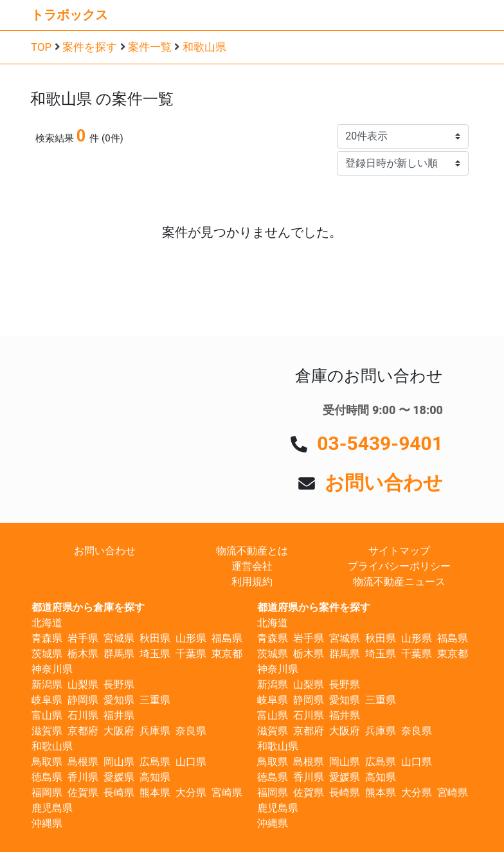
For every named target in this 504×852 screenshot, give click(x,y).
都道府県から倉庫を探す (88, 607)
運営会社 (252, 566)
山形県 (191, 638)
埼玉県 (155, 654)
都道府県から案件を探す (314, 607)
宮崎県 (227, 793)
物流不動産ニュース (399, 582)
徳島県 (47, 777)
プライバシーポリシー (399, 566)
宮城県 (119, 638)
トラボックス (69, 15)
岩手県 (83, 638)
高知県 (155, 777)
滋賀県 (47, 731)
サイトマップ (399, 551)
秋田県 (155, 638)
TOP (41, 47)
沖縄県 (47, 823)
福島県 (227, 638)
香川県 (83, 777)
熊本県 (155, 793)
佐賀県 (83, 793)
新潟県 (47, 684)
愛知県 (119, 700)
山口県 (191, 762)
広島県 (155, 762)
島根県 (83, 762)
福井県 (119, 715)
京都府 (83, 731)
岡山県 (119, 762)
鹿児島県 (52, 808)
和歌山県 (204, 47)
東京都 (227, 654)
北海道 (47, 623)
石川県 (83, 715)
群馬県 (119, 654)
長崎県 (119, 793)
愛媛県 (119, 777)
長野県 (119, 684)
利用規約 (252, 582)
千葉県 (191, 654)
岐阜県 (47, 700)
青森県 (47, 638)
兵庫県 (155, 731)
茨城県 (47, 654)
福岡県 (47, 793)
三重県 (155, 700)
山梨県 (83, 684)
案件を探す (90, 47)
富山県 (47, 715)
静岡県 (83, 700)
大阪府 (119, 731)
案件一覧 (150, 47)
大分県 (191, 793)
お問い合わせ (384, 483)
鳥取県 (47, 762)
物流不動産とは (252, 551)
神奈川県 (52, 669)
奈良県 (191, 731)
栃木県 (83, 654)
